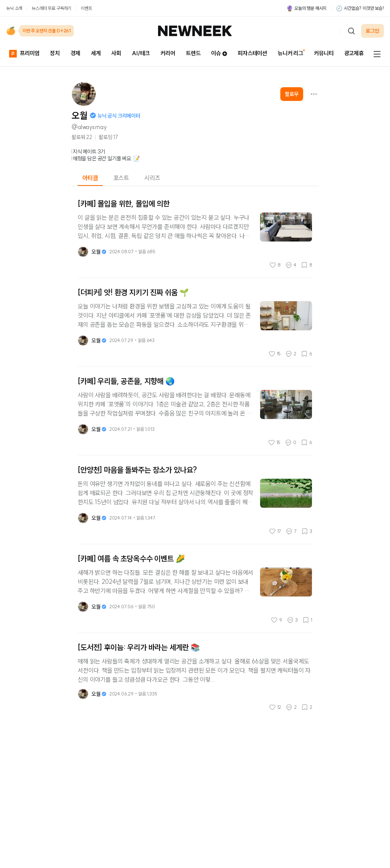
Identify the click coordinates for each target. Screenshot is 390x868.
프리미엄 (24, 53)
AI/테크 (141, 53)
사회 (116, 53)
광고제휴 (354, 53)
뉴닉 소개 (14, 8)
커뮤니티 (324, 53)
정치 (55, 53)
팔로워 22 (82, 137)
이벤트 (86, 8)
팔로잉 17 (108, 137)
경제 (75, 53)
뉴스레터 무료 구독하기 (51, 8)
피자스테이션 (252, 53)
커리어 (168, 53)
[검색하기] (351, 31)
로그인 (372, 31)
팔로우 (292, 94)
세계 (96, 53)
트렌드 (193, 53)
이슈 (219, 53)
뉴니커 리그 (290, 53)
